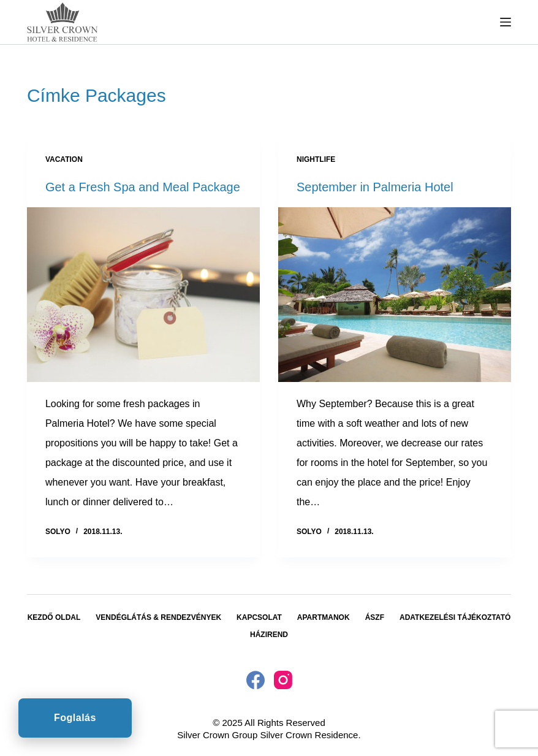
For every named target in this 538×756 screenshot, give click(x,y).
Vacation (64, 159)
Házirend (269, 635)
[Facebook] (256, 680)
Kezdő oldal (54, 617)
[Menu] (506, 22)
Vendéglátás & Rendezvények (158, 617)
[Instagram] (283, 680)
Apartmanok (324, 617)
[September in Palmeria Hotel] (395, 295)
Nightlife (316, 159)
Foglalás (75, 718)
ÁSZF (375, 617)
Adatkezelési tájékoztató (455, 617)
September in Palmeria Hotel (375, 187)
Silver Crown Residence (309, 735)
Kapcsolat (259, 617)
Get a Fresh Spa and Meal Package (143, 187)
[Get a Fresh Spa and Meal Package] (143, 295)
